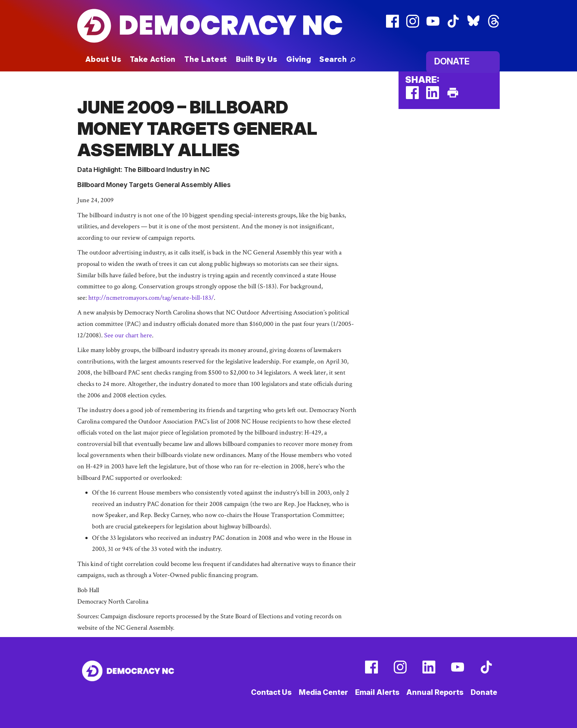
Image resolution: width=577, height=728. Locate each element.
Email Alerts (377, 692)
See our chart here (128, 335)
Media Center (323, 692)
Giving (299, 59)
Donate (452, 61)
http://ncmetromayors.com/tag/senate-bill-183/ (151, 298)
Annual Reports (435, 692)
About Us (103, 59)
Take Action (153, 59)
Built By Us (257, 59)
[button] (337, 59)
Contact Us (271, 692)
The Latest (206, 59)
